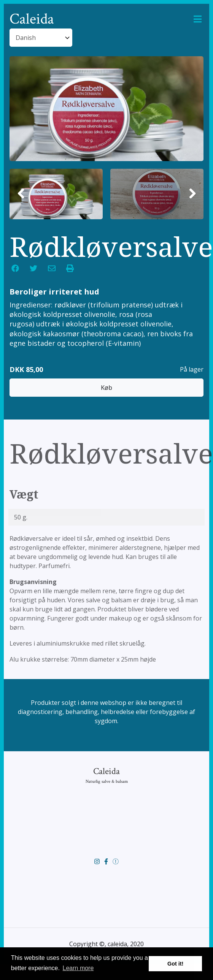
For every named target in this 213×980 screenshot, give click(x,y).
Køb (106, 369)
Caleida (32, 19)
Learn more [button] (78, 968)
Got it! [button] (175, 964)
